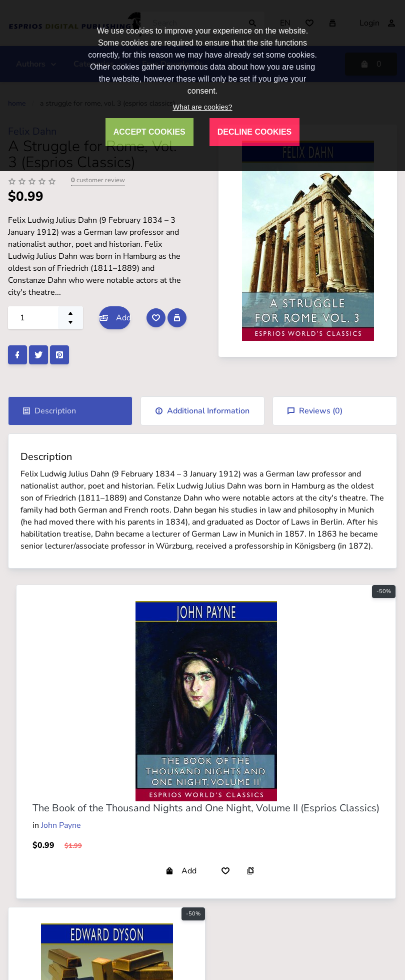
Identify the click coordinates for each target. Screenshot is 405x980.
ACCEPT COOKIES (149, 132)
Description (49, 411)
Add (115, 318)
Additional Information (202, 411)
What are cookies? (202, 107)
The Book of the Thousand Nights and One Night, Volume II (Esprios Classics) (206, 808)
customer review (98, 180)
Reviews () (315, 411)
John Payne (61, 825)
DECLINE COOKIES (254, 132)
